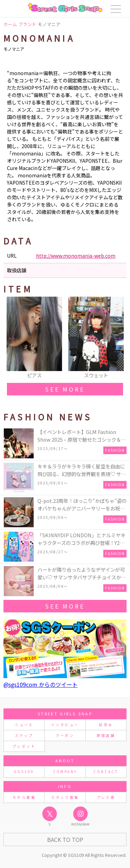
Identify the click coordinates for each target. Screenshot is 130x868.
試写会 (106, 725)
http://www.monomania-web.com (76, 256)
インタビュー (65, 725)
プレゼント (24, 746)
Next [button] (118, 338)
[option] (34, 338)
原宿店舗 (106, 735)
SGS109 (24, 771)
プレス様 (106, 797)
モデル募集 (24, 797)
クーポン (65, 735)
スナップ (24, 735)
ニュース (24, 725)
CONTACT (106, 771)
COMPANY (65, 771)
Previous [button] (12, 338)
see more (65, 389)
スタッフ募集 (65, 797)
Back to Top (65, 839)
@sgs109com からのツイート (41, 684)
